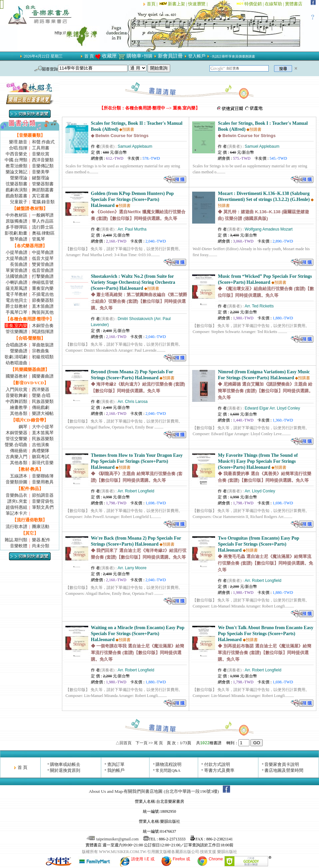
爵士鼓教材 (16, 306)
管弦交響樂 (16, 439)
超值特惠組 (16, 507)
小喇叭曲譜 (16, 282)
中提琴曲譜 (43, 252)
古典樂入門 (16, 457)
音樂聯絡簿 (43, 476)
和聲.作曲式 (43, 142)
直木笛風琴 (43, 433)
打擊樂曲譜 (43, 276)
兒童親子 (19, 202)
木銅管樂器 (16, 433)
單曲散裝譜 (43, 345)
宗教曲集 (41, 351)
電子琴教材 (16, 294)
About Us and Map (106, 791)
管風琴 (38, 239)
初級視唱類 (43, 357)
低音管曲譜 (43, 270)
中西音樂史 (16, 154)
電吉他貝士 (16, 300)
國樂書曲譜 (43, 376)
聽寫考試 (41, 457)
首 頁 (89, 56)
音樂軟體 (19, 546)
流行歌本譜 (16, 526)
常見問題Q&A (168, 771)
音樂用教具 (43, 482)
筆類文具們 (43, 507)
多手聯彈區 (16, 227)
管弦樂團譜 (16, 332)
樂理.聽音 (18, 142)
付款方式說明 (217, 764)
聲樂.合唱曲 (16, 445)
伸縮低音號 (43, 282)
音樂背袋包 (43, 501)
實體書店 (294, 4)
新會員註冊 (170, 56)
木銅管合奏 (43, 326)
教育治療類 (16, 166)
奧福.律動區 (43, 233)
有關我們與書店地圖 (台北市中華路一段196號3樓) (171, 791)
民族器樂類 (43, 401)
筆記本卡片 (16, 513)
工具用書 (41, 148)
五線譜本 (19, 476)
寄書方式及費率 (219, 770)
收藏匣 (109, 56)
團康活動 (41, 526)
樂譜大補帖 (43, 413)
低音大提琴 (43, 258)
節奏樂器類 (43, 300)
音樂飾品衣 (16, 495)
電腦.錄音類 (43, 202)
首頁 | (153, 4)
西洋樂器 (41, 389)
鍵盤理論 (41, 178)
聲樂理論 (19, 178)
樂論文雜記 (16, 172)
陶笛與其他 (43, 312)
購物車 (134, 56)
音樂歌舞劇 (16, 395)
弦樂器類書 (16, 184)
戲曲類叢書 (16, 196)
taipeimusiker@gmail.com (113, 839)
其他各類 (19, 413)
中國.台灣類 (16, 160)
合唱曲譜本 (16, 345)
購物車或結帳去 (65, 764)
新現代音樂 (43, 463)
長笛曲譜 (19, 264)
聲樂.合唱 (41, 395)
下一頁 (142, 743)
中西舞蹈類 (16, 401)
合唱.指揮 (18, 148)
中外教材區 (16, 215)
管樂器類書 (43, 184)
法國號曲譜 (16, 276)
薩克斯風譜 (16, 288)
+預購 (147, 56)
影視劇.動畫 (16, 233)
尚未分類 (41, 546)
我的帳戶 (116, 770)
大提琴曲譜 (16, 258)
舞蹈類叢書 (43, 190)
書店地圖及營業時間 (284, 770)
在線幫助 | (275, 4)
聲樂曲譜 (19, 351)
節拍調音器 (43, 495)
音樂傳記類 (43, 166)
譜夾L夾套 (17, 501)
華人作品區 (43, 221)
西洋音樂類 (43, 160)
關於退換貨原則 (65, 770)
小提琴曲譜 (16, 252)
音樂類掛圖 (16, 482)
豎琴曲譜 (19, 239)
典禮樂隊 (41, 451)
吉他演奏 (41, 445)
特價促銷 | (255, 4)
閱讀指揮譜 (43, 332)
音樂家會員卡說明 (282, 764)
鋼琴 (23, 427)
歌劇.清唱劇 (16, 357)
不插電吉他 (43, 294)
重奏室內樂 (43, 288)
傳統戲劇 (41, 407)
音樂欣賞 (41, 154)
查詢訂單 (116, 764)
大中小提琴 (43, 427)
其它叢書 (41, 196)
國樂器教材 (16, 376)
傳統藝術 (19, 451)
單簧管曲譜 (16, 270)
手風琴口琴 (16, 312)
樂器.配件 (41, 540)
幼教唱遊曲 (16, 363)
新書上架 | (173, 4)
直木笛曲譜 (43, 306)
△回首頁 (124, 743)
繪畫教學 (19, 407)
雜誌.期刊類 (16, 540)
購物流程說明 (168, 764)
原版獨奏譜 (16, 221)
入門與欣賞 (16, 389)
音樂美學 (41, 172)
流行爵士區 (43, 227)
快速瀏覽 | (198, 4)
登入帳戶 (197, 56)
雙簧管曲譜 (43, 264)
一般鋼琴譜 (43, 215)
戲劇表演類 (16, 190)
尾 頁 (158, 743)
